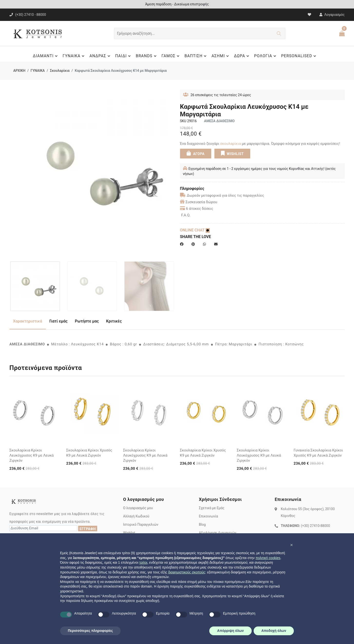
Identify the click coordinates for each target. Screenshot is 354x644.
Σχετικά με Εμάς (212, 508)
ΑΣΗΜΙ (221, 56)
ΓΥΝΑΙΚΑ (74, 56)
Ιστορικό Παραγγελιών (141, 524)
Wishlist (129, 533)
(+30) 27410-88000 (315, 526)
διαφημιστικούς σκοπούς (187, 572)
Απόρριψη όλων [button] (230, 631)
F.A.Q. (186, 215)
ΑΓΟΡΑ (195, 153)
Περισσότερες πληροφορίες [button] (91, 631)
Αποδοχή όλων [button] (274, 631)
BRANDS (147, 56)
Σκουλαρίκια (60, 71)
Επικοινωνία (208, 516)
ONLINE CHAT (195, 230)
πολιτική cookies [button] (268, 558)
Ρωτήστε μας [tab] (87, 321)
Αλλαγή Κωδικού (136, 516)
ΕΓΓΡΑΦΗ (88, 529)
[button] (292, 545)
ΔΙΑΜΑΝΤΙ (46, 56)
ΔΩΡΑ (242, 56)
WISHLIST (232, 153)
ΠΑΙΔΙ (124, 56)
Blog (202, 524)
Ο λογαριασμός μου (138, 508)
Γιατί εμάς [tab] (59, 321)
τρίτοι (143, 562)
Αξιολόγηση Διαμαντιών (218, 533)
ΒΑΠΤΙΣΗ (196, 56)
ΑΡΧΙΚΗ (19, 71)
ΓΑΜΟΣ (171, 56)
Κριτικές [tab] (114, 321)
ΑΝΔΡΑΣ (100, 56)
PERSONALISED (299, 56)
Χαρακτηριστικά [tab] (28, 321)
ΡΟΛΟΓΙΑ (266, 56)
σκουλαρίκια (231, 144)
